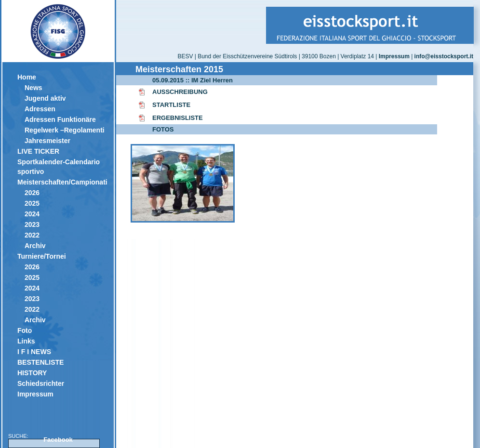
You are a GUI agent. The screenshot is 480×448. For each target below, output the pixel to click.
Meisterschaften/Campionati (62, 182)
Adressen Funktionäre (60, 119)
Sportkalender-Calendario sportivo (59, 167)
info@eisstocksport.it (444, 56)
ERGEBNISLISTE (178, 118)
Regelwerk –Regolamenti (65, 130)
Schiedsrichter (41, 383)
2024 (32, 214)
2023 (32, 224)
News (33, 88)
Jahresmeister (47, 141)
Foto (25, 330)
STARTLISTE (171, 105)
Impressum (35, 394)
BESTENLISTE (40, 362)
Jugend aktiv (45, 98)
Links (26, 341)
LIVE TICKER (38, 151)
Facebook (58, 440)
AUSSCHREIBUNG (180, 92)
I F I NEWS (34, 352)
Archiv (35, 246)
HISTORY (32, 373)
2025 (32, 203)
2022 (32, 235)
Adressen (40, 109)
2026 (32, 193)
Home (27, 77)
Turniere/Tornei (42, 256)
